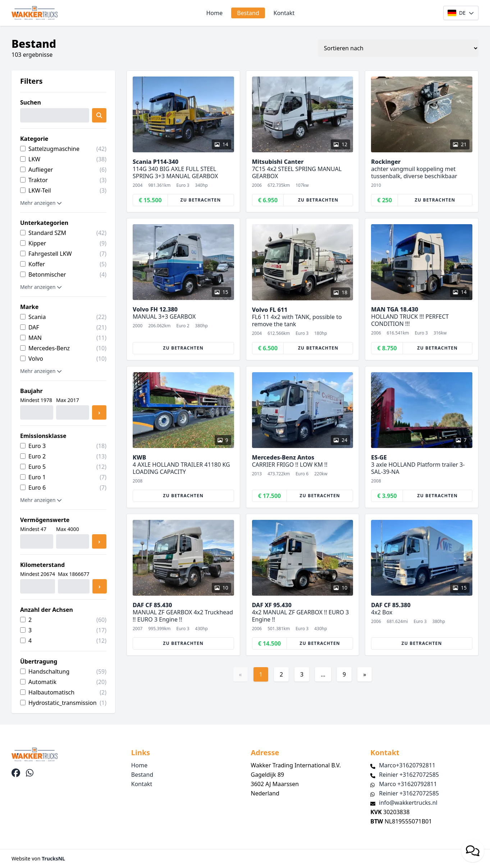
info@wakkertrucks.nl (408, 803)
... (323, 674)
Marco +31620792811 (408, 784)
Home (215, 13)
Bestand (248, 13)
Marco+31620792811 (407, 765)
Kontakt (284, 13)
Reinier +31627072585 (409, 775)
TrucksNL (53, 858)
